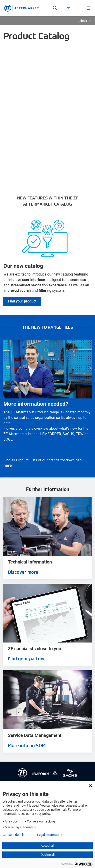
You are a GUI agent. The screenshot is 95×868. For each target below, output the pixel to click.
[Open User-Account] (69, 8)
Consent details (14, 835)
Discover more (23, 572)
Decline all (48, 855)
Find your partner (26, 659)
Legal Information (50, 835)
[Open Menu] (89, 8)
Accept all (47, 846)
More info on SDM (27, 745)
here (8, 465)
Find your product (22, 301)
